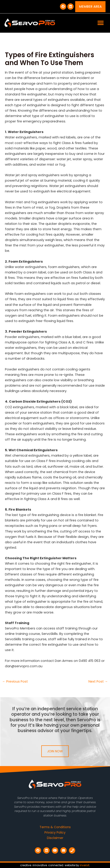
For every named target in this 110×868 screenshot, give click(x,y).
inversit (85, 865)
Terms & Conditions (55, 827)
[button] (100, 23)
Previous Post (15, 682)
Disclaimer (55, 838)
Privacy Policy (55, 832)
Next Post (98, 682)
